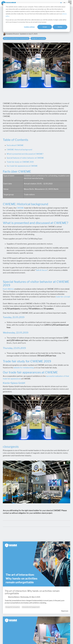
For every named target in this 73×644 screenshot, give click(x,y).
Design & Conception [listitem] (13, 607)
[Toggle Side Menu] (70, 2)
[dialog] (36, 17)
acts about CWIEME (15, 145)
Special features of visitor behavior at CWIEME (25, 158)
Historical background (23, 150)
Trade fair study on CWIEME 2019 (20, 162)
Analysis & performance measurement (16, 38)
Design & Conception (38, 38)
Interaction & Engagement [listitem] (31, 607)
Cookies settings (29, 27)
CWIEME (20, 208)
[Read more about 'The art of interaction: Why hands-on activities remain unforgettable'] (36, 564)
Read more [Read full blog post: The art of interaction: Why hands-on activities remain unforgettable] (65, 611)
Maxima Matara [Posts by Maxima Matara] (14, 597)
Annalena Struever (11, 34)
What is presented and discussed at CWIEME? (25, 154)
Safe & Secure (42, 270)
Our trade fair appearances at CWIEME (22, 166)
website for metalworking (24, 368)
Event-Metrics (8, 289)
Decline (60, 27)
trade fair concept (63, 297)
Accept (45, 27)
